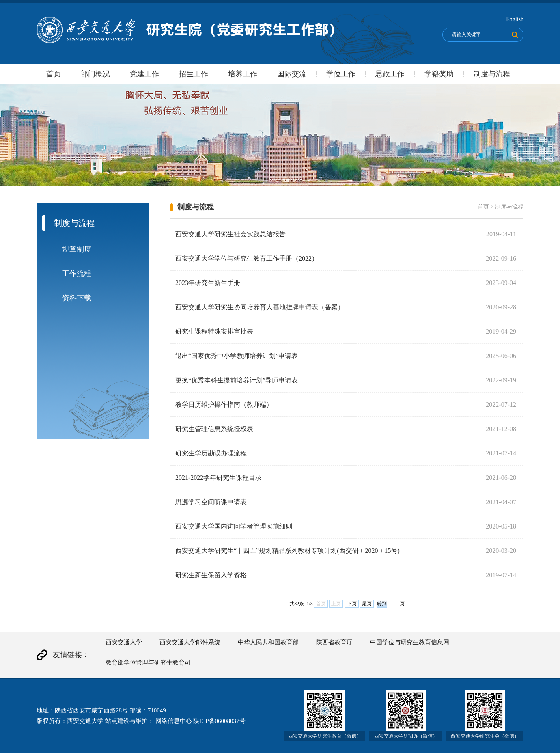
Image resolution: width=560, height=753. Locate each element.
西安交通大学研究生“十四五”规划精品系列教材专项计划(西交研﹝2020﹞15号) (288, 551)
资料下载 (77, 298)
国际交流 (292, 74)
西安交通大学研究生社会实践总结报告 (230, 234)
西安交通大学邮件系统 (190, 642)
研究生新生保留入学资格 (211, 575)
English (515, 19)
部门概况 (95, 74)
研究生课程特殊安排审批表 (214, 331)
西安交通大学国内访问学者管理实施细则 (234, 526)
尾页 (367, 604)
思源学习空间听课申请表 (211, 502)
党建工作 (144, 74)
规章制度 (77, 249)
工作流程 (77, 274)
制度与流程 (492, 74)
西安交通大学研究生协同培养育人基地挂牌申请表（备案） (260, 307)
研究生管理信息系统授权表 (214, 429)
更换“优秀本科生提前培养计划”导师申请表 (237, 380)
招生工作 (194, 74)
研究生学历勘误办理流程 (211, 453)
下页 (352, 604)
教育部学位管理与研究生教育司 (148, 662)
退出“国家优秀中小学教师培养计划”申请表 (237, 356)
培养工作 (243, 74)
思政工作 (390, 74)
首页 (54, 74)
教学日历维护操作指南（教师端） (224, 405)
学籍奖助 (439, 74)
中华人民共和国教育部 (268, 642)
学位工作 (341, 74)
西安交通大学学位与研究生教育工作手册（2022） (247, 258)
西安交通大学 (124, 642)
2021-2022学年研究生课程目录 (219, 478)
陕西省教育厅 (334, 642)
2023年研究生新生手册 (208, 283)
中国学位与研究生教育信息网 (410, 642)
